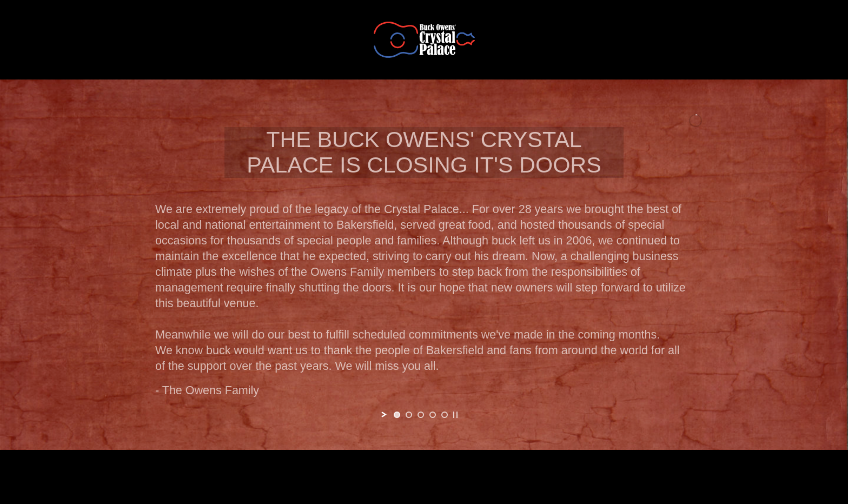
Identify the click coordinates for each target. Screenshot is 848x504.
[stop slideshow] (455, 415)
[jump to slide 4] (433, 415)
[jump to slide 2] (409, 415)
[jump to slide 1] (397, 415)
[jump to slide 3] (421, 415)
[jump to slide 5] (445, 415)
